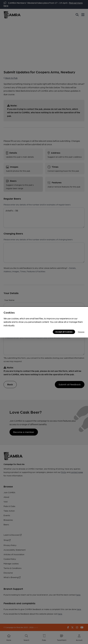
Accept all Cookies (64, 332)
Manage (81, 332)
